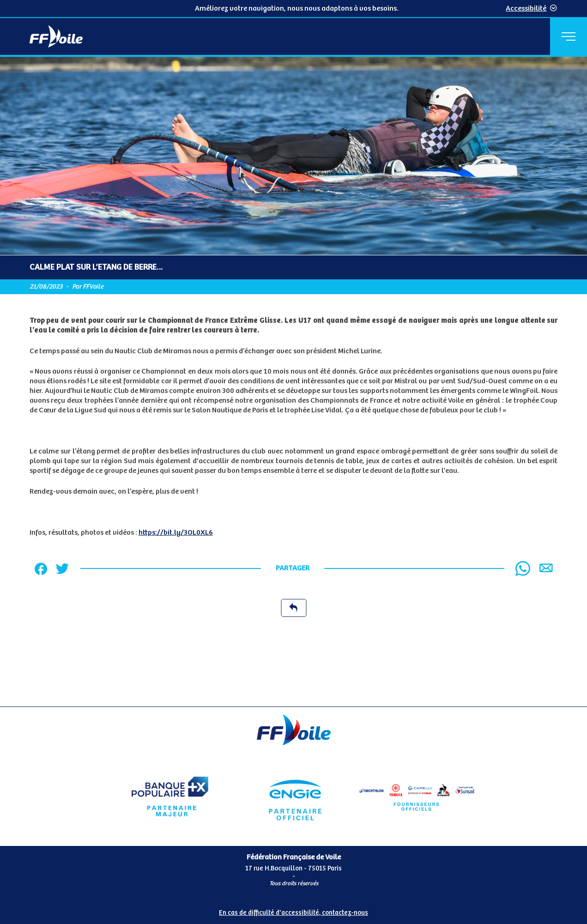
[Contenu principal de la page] (293, 382)
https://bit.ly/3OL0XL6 (176, 533)
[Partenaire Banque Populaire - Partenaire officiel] (170, 797)
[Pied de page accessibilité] (293, 909)
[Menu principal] (569, 36)
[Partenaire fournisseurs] (417, 797)
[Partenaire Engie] (294, 797)
